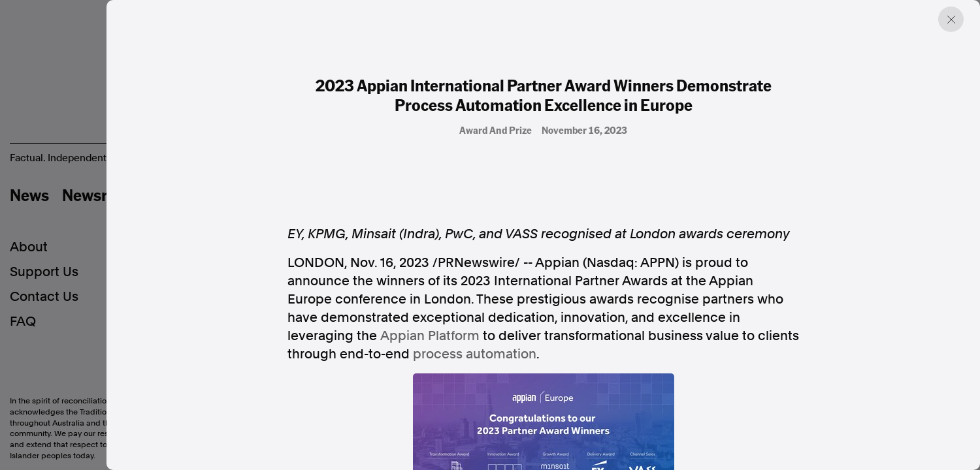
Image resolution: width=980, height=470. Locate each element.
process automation (475, 354)
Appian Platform (430, 336)
